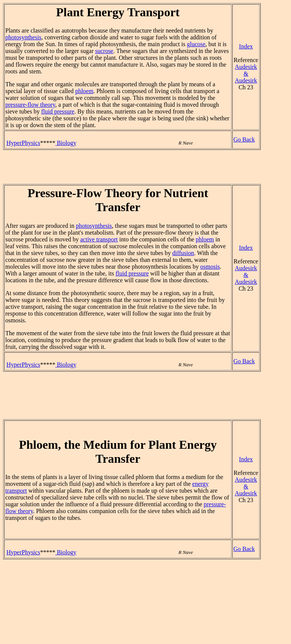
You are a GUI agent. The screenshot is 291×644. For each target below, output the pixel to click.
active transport (99, 239)
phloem (84, 91)
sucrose (104, 51)
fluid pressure (58, 111)
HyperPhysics (23, 143)
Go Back (244, 139)
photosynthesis (23, 37)
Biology (66, 143)
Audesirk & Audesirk (246, 74)
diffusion (183, 253)
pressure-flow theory (30, 105)
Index (246, 46)
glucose (196, 44)
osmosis (210, 267)
